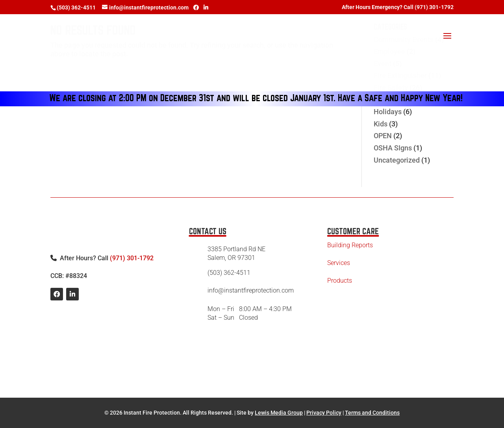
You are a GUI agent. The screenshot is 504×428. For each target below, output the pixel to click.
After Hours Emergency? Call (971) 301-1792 (398, 7)
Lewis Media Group (279, 413)
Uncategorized (397, 160)
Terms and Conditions (372, 413)
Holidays (388, 112)
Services (339, 263)
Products (340, 281)
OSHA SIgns (393, 148)
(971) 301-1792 (132, 258)
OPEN (383, 136)
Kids (381, 124)
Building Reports (350, 245)
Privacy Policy (324, 413)
